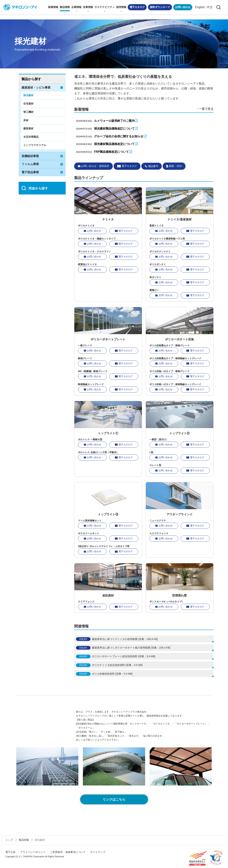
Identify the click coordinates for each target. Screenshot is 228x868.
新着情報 (53, 7)
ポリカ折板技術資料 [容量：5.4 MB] (112, 674)
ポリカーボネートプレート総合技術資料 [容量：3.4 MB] (124, 656)
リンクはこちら (114, 799)
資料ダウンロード (160, 7)
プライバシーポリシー (33, 852)
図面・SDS (174, 166)
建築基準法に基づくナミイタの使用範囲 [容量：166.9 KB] (125, 639)
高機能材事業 (30, 156)
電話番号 (152, 166)
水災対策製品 (31, 137)
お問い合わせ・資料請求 (93, 166)
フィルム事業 (30, 164)
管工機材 (28, 112)
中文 (210, 7)
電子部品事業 (30, 172)
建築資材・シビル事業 (36, 88)
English (200, 7)
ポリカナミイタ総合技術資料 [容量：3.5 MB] (117, 665)
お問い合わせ (183, 7)
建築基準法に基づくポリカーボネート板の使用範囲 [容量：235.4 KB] (131, 648)
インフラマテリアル (35, 145)
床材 (26, 120)
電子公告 (10, 852)
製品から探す (31, 79)
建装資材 (28, 128)
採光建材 (28, 95)
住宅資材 (28, 104)
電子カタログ (137, 7)
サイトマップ (98, 852)
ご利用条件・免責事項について (68, 852)
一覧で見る (206, 109)
